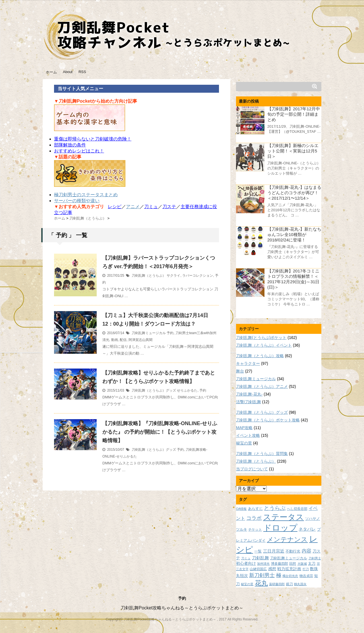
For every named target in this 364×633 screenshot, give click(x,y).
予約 (170, 333)
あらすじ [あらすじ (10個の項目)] (255, 509)
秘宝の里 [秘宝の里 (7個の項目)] (247, 584)
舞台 (240, 371)
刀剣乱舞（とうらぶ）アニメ (262, 386)
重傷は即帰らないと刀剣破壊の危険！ (93, 139)
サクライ (173, 276)
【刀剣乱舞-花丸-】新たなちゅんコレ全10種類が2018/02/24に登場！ (294, 234)
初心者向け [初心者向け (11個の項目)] (246, 563)
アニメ (133, 207)
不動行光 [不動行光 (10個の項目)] (293, 551)
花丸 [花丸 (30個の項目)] (261, 583)
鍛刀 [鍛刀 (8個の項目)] (289, 584)
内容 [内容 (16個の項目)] (307, 551)
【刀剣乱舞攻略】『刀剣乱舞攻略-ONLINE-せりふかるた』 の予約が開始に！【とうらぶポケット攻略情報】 (160, 432)
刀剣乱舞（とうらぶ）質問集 (262, 454)
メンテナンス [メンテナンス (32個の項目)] (287, 539)
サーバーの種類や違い (77, 201)
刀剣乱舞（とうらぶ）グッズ (154, 390)
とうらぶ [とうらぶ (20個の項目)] (275, 508)
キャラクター (248, 363)
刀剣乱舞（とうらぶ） (149, 276)
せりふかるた (187, 390)
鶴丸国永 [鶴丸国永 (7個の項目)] (300, 584)
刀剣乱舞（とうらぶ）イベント (264, 345)
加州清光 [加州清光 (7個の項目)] (263, 564)
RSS (82, 72)
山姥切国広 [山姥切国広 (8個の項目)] (258, 569)
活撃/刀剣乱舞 (249, 402)
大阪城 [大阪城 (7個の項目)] (302, 564)
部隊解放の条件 (70, 145)
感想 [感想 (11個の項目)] (272, 569)
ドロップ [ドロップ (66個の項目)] (280, 528)
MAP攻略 (244, 428)
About (68, 72)
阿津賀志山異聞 (140, 340)
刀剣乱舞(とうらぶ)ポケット (261, 338)
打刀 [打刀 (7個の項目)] (306, 569)
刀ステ (169, 207)
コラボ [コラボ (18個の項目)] (254, 518)
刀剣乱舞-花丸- (249, 394)
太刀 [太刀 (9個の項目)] (312, 564)
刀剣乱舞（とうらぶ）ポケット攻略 (268, 420)
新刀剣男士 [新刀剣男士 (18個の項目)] (262, 575)
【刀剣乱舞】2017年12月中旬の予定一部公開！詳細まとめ (294, 114)
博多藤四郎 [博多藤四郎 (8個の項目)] (280, 563)
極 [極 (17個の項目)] (279, 575)
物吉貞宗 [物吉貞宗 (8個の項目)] (306, 576)
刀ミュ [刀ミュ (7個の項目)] (246, 558)
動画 (115, 340)
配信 (123, 340)
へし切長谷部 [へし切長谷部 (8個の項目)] (297, 509)
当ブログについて (252, 469)
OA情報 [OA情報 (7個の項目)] (241, 509)
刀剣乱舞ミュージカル (149, 333)
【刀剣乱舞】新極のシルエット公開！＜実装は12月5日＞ (293, 151)
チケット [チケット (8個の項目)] (255, 529)
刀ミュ (151, 207)
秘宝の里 (244, 443)
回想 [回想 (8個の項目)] (293, 563)
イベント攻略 (248, 435)
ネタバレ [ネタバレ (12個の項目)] (307, 529)
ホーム (51, 72)
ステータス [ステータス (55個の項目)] (284, 517)
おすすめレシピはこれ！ (79, 151)
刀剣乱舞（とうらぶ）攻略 (260, 356)
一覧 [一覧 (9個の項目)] (258, 551)
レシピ (115, 207)
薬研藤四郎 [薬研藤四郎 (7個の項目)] (277, 584)
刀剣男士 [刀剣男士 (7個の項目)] (315, 558)
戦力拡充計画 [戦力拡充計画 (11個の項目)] (289, 569)
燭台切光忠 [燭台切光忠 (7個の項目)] (290, 576)
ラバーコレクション (198, 276)
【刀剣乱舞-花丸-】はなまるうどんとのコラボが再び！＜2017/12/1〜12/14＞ (294, 193)
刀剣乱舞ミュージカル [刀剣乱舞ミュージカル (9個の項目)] (289, 558)
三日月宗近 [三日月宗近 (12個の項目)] (274, 551)
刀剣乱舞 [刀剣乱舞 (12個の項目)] (260, 558)
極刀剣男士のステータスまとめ (86, 195)
